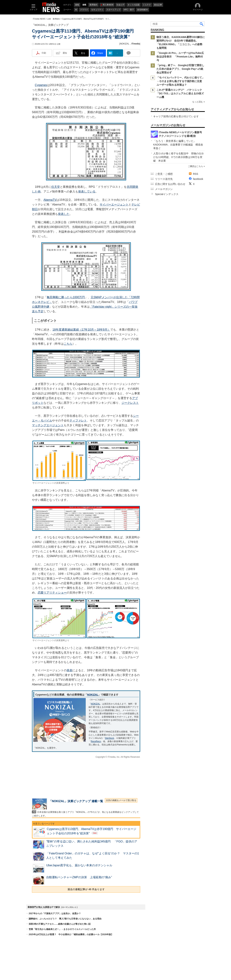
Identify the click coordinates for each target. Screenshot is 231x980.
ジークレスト (130, 403)
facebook (198, 179)
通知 (65, 53)
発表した (64, 214)
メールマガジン (164, 189)
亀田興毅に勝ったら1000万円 (66, 297)
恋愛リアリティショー (52, 593)
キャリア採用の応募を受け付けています (176, 116)
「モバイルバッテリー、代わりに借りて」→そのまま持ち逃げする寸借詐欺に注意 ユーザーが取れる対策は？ (180, 81)
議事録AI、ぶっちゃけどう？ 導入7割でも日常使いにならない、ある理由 (65, 919)
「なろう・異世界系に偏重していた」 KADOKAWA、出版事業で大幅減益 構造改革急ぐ (178, 145)
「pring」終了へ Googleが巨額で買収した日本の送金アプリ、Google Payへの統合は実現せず (180, 69)
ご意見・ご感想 (164, 174)
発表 (69, 670)
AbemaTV (50, 200)
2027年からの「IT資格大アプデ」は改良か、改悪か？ (55, 913)
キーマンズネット (69, 907)
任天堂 (56, 187)
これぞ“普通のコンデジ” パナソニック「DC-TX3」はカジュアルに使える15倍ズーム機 (180, 93)
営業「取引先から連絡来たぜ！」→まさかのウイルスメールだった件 (62, 929)
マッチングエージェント (48, 425)
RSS (196, 174)
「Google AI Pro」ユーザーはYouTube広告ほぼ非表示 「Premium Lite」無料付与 (180, 57)
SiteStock (109, 738)
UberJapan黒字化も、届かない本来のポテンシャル (79, 865)
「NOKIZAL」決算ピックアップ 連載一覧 (76, 801)
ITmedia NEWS (39, 19)
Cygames (41, 85)
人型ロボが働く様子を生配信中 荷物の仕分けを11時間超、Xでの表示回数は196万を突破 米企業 (178, 157)
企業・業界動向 (54, 19)
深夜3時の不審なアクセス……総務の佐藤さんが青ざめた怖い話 (60, 924)
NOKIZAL (125, 44)
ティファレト (78, 421)
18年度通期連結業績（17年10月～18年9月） (81, 330)
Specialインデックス (167, 194)
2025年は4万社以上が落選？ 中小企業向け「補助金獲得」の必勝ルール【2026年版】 (71, 934)
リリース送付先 (164, 179)
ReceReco (96, 741)
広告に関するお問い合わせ (170, 184)
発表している (87, 191)
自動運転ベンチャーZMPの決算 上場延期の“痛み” (79, 877)
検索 (202, 24)
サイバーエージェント (114, 205)
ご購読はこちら (195, 166)
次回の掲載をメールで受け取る (121, 800)
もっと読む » (199, 102)
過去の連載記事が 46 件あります (86, 889)
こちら (68, 344)
